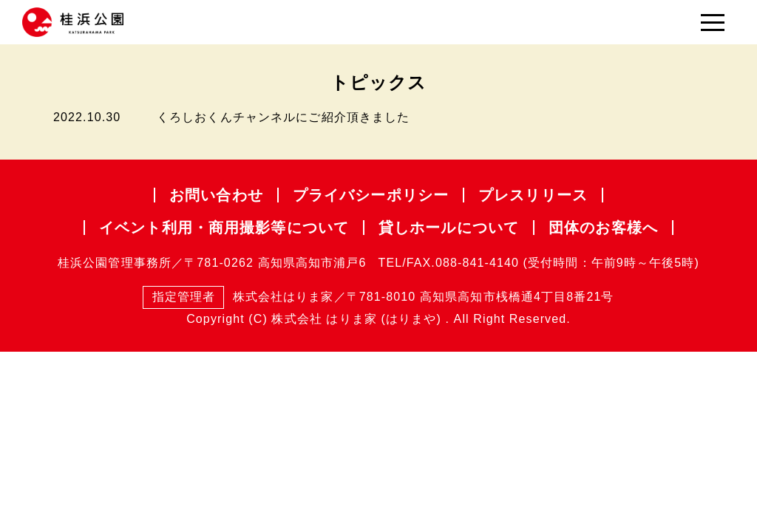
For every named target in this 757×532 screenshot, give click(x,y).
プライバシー (371, 195)
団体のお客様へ (603, 228)
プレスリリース (533, 195)
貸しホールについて (449, 228)
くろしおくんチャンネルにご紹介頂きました (283, 117)
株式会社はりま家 (238, 297)
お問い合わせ (216, 195)
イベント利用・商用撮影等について (224, 228)
